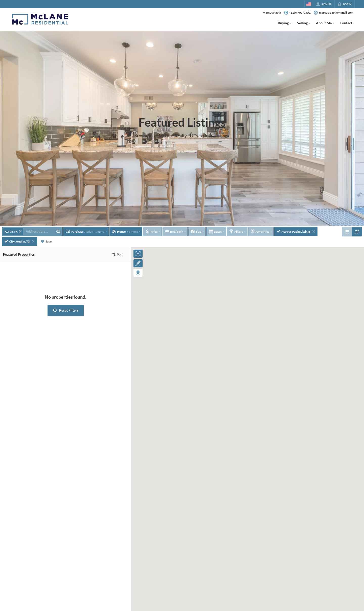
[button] (66, 310)
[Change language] (309, 4)
